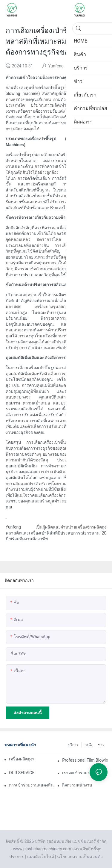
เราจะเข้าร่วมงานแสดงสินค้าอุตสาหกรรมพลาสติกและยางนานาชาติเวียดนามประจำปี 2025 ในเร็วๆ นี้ (85, 773)
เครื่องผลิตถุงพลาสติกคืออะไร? (22, 759)
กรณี (88, 745)
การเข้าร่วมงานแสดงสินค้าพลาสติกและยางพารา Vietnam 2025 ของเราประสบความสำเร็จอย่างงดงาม (32, 785)
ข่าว (101, 745)
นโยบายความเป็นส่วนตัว (80, 857)
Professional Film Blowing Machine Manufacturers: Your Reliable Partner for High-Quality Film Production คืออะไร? (85, 760)
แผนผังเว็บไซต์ (41, 857)
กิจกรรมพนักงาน (77, 785)
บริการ (73, 745)
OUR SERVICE (22, 773)
